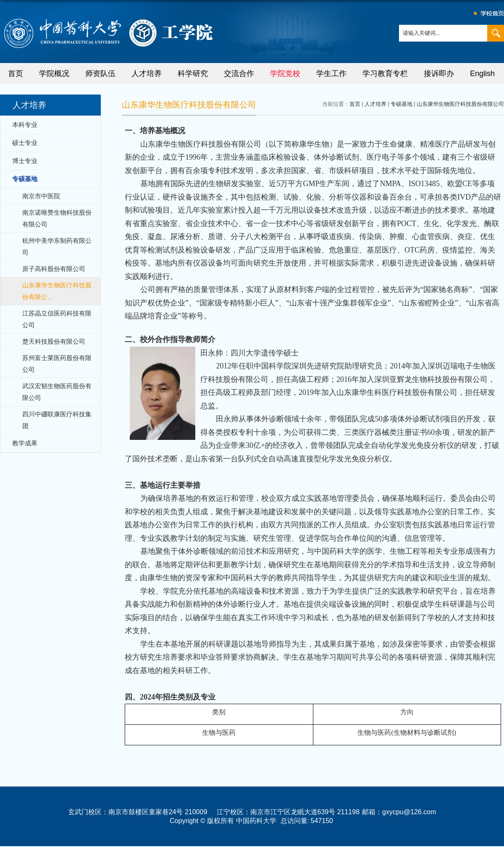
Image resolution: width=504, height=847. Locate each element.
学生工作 (331, 74)
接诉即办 (439, 74)
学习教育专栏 (385, 74)
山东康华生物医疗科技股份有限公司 (460, 104)
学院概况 (54, 74)
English (482, 74)
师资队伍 (100, 74)
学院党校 (285, 74)
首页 (16, 74)
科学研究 (193, 74)
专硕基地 (402, 104)
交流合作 (239, 74)
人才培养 (147, 74)
